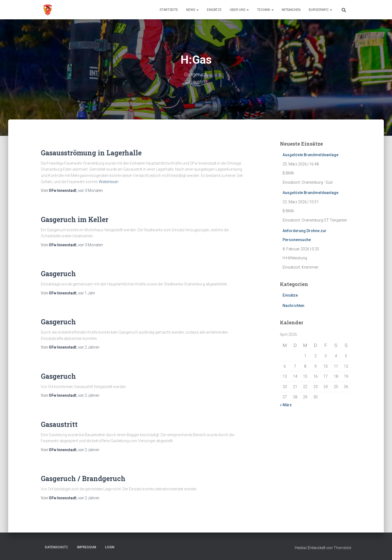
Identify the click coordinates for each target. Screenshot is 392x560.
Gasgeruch (58, 274)
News (192, 10)
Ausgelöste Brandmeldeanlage (310, 155)
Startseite (169, 10)
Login (110, 547)
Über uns (239, 10)
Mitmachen (291, 10)
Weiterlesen (109, 182)
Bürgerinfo (320, 10)
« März (286, 405)
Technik (265, 10)
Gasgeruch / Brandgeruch (83, 479)
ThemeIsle (342, 548)
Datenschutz (56, 547)
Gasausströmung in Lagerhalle (91, 153)
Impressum (87, 547)
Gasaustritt (59, 424)
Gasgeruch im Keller (75, 219)
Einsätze (214, 10)
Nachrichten (293, 306)
